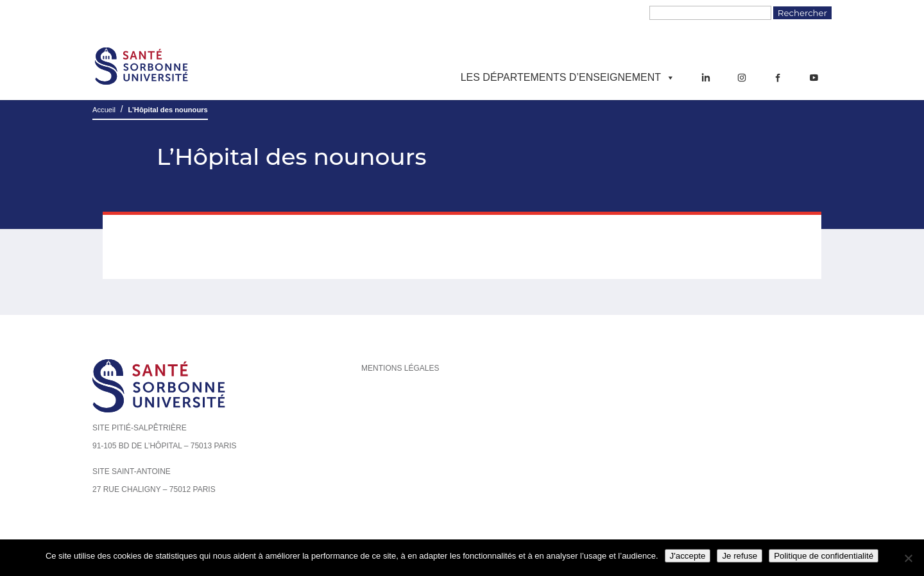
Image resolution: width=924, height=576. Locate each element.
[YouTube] (814, 78)
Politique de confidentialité (824, 556)
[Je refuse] (908, 558)
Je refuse (740, 556)
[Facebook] (778, 78)
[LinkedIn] (706, 78)
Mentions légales (400, 368)
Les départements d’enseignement (568, 78)
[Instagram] (742, 78)
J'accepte (688, 556)
